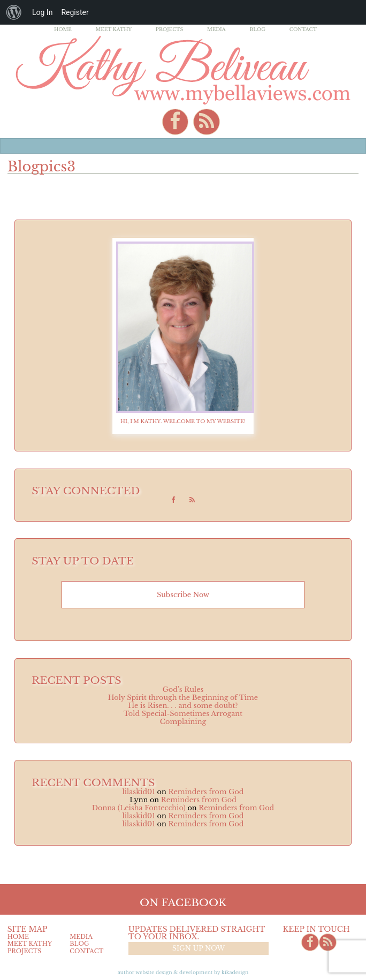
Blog (257, 29)
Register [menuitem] (75, 12)
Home (63, 29)
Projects (170, 29)
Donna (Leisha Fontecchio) (139, 808)
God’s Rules (183, 689)
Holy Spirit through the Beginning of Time (183, 698)
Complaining (183, 722)
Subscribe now (183, 595)
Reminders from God (206, 792)
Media (216, 29)
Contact (303, 29)
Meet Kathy (114, 29)
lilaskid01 (139, 792)
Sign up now (199, 948)
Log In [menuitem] (42, 12)
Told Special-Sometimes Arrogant (183, 714)
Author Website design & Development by (183, 972)
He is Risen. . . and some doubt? (183, 706)
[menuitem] (14, 12)
